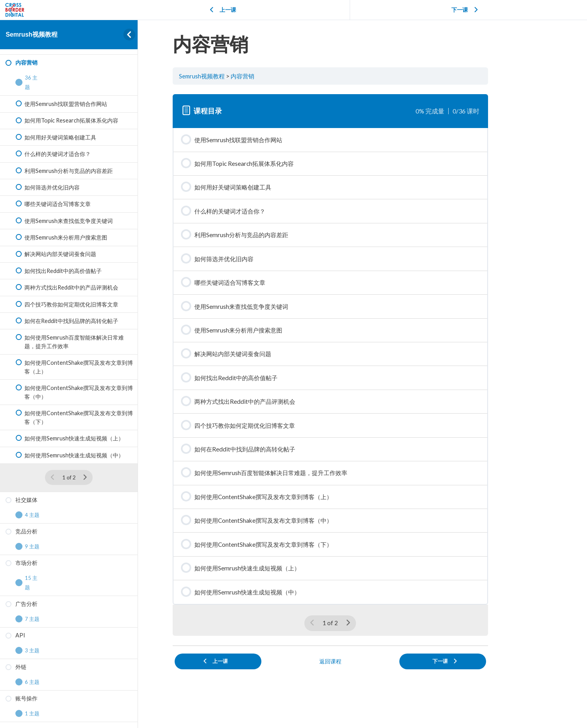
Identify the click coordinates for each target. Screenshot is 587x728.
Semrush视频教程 (32, 34)
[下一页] (85, 477)
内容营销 (276, 76)
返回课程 (363, 677)
